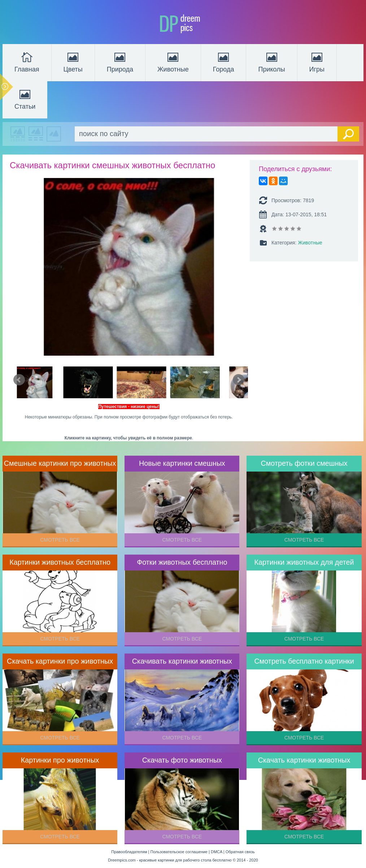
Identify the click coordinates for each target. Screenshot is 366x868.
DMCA (217, 852)
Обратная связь (240, 852)
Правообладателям (129, 852)
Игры (317, 62)
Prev (19, 380)
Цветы (73, 62)
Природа (120, 62)
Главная (27, 62)
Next (239, 380)
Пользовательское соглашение (179, 852)
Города (224, 62)
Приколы (271, 62)
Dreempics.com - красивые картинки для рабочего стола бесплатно (170, 860)
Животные (173, 62)
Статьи (25, 99)
